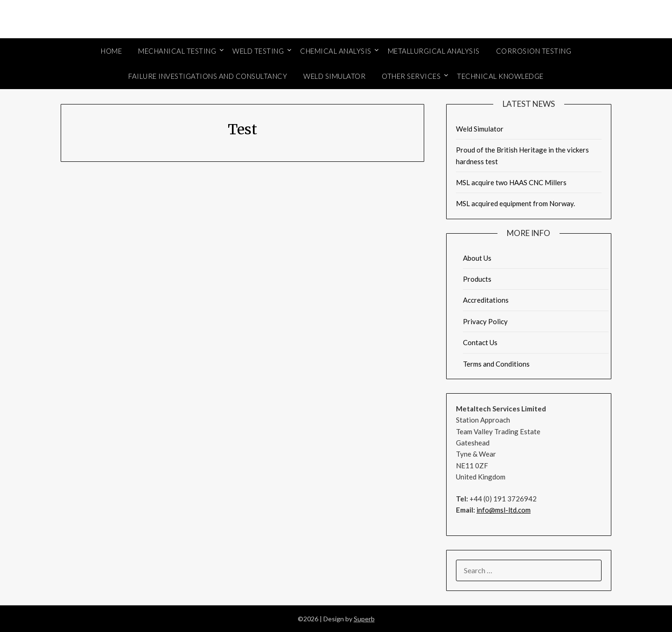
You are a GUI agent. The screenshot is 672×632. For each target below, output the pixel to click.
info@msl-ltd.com (504, 510)
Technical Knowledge (500, 76)
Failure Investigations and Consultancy (208, 76)
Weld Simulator (334, 76)
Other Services (411, 76)
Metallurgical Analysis (434, 51)
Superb (364, 619)
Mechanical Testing (177, 51)
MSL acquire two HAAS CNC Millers (511, 182)
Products (477, 279)
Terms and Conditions (496, 364)
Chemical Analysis (336, 51)
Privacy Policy (485, 321)
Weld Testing (258, 51)
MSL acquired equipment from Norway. (515, 203)
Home (111, 51)
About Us (477, 258)
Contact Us (480, 342)
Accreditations (486, 300)
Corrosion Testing (534, 51)
